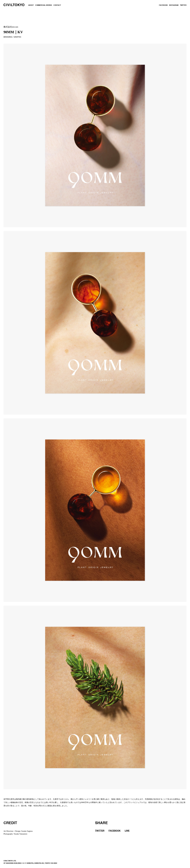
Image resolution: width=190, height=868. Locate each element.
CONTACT (57, 5)
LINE (127, 831)
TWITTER (183, 5)
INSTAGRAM (174, 5)
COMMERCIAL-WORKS (44, 5)
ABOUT (31, 5)
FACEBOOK (163, 5)
